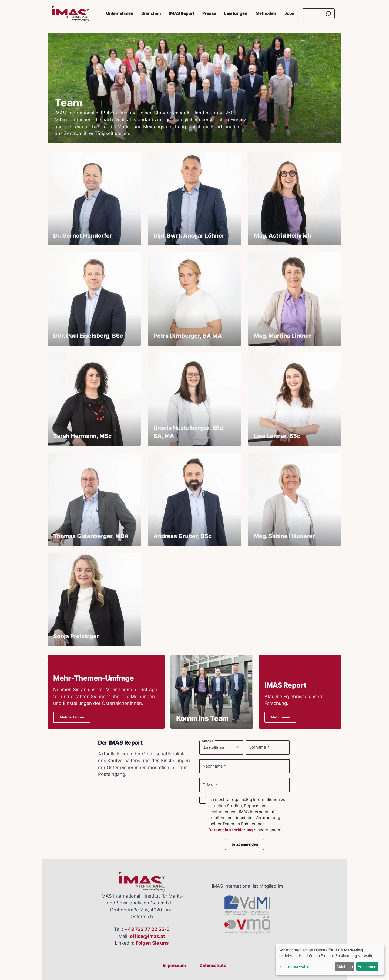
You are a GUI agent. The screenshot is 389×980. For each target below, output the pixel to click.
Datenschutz (213, 965)
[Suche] (313, 14)
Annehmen (367, 966)
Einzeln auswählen (295, 966)
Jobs (289, 13)
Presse (209, 13)
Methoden (266, 13)
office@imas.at (147, 936)
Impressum (174, 965)
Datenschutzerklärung (231, 830)
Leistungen (236, 13)
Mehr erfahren (72, 717)
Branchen (151, 13)
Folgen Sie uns (152, 943)
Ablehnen (345, 966)
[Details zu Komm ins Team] (212, 692)
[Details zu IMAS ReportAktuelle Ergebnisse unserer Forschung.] (300, 692)
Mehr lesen (281, 717)
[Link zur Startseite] (71, 14)
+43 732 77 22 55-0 (147, 929)
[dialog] (330, 959)
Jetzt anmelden (245, 844)
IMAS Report (182, 13)
